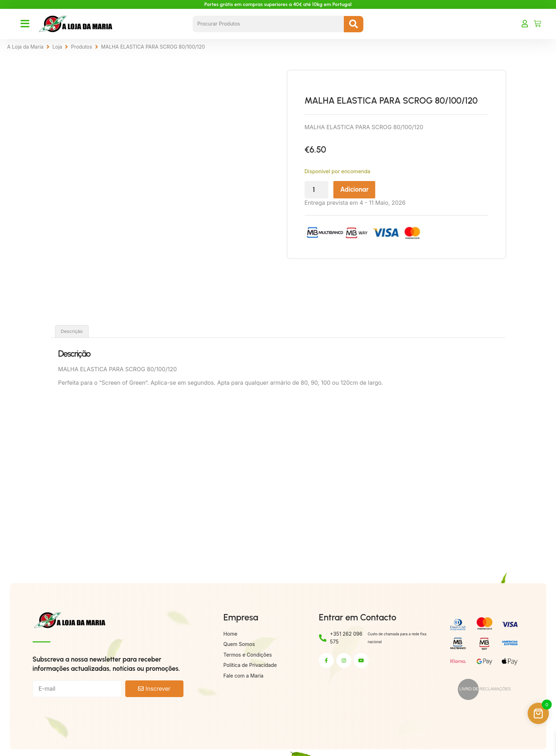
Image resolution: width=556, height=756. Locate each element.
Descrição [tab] (72, 331)
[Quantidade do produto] (338, 190)
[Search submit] (354, 24)
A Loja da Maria (25, 47)
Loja (57, 47)
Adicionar (376, 189)
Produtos (81, 47)
